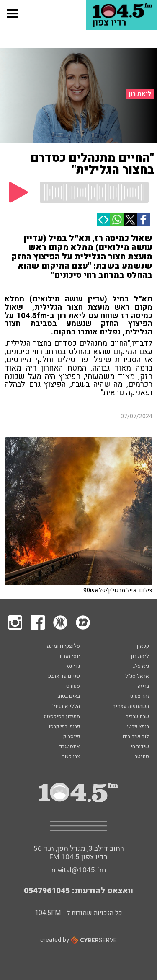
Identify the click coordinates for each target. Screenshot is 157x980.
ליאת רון (140, 94)
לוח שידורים (136, 737)
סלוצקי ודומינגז (63, 646)
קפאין (143, 646)
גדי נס (73, 666)
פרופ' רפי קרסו (64, 727)
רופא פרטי (138, 727)
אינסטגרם (69, 747)
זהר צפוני (139, 697)
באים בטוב (69, 697)
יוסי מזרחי (69, 656)
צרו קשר (71, 757)
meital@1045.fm (79, 870)
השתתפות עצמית (131, 707)
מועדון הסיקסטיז (62, 717)
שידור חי (140, 747)
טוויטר (142, 757)
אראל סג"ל (137, 677)
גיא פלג (141, 666)
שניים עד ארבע (64, 677)
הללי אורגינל (66, 707)
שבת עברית (137, 717)
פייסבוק (72, 737)
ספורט (73, 687)
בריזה (143, 687)
